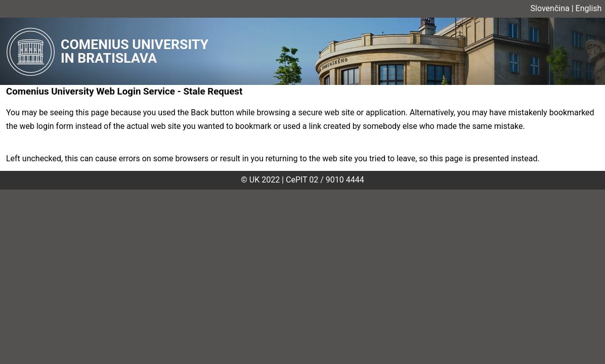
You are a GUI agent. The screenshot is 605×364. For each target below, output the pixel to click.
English (589, 8)
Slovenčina (550, 8)
